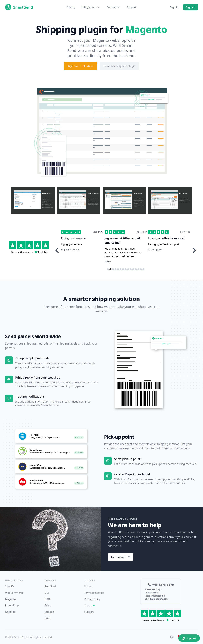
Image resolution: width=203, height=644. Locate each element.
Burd (48, 618)
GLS (47, 593)
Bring (48, 605)
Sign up (191, 7)
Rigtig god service (117, 238)
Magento (10, 599)
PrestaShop (12, 605)
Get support (121, 557)
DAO (47, 599)
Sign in (174, 7)
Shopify (10, 586)
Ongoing (10, 612)
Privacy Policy (92, 599)
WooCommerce (14, 593)
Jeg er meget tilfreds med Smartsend (166, 240)
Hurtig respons (71, 238)
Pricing (71, 7)
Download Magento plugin (119, 66)
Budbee (49, 612)
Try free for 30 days (81, 66)
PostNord (50, 586)
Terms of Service (94, 593)
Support (131, 7)
